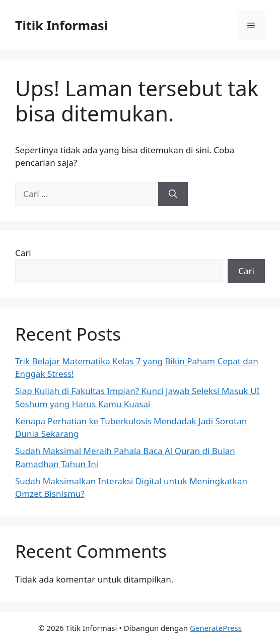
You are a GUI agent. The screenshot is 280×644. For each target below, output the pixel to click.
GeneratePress (216, 628)
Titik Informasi (61, 25)
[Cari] (173, 194)
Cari (23, 253)
